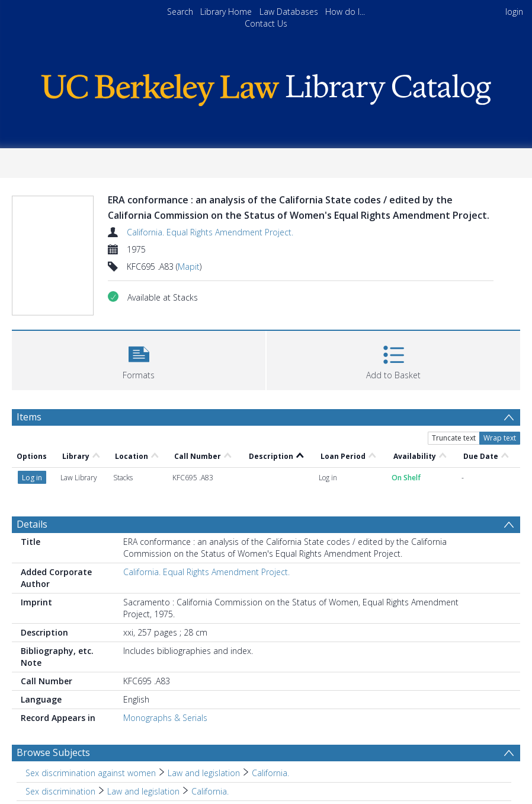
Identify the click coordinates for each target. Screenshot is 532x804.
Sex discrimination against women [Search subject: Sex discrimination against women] (91, 773)
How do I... (345, 12)
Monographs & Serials (165, 718)
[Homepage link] (266, 87)
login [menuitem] (514, 12)
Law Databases (289, 12)
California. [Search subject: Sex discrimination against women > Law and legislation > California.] (270, 773)
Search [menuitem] (180, 12)
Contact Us (266, 23)
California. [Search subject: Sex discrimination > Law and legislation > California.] (210, 791)
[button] (139, 359)
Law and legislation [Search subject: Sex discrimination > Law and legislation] (143, 791)
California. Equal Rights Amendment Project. (210, 232)
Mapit (189, 267)
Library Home (226, 12)
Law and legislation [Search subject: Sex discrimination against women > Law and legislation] (204, 773)
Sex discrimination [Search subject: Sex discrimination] (60, 791)
